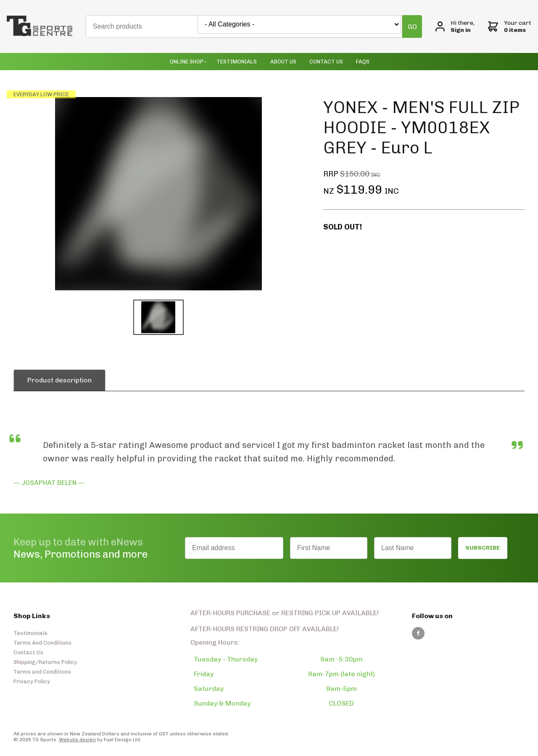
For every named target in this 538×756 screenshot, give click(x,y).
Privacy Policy (32, 681)
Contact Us (326, 62)
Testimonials (237, 62)
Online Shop (187, 62)
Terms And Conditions (42, 643)
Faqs (363, 62)
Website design (77, 740)
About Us (283, 62)
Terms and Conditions (42, 672)
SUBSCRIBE (483, 548)
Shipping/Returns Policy (45, 662)
